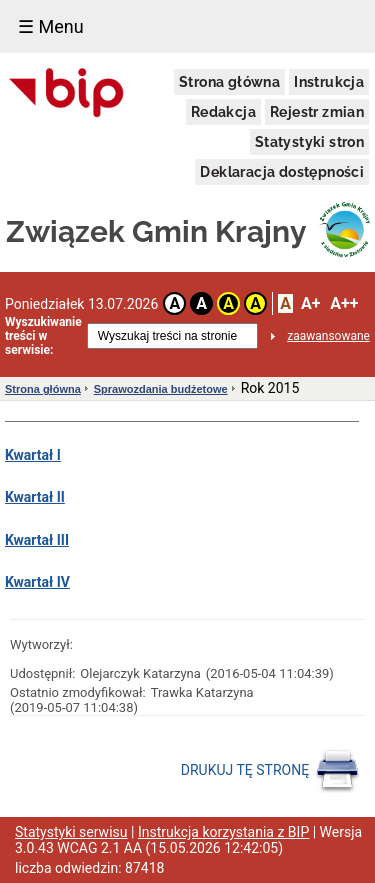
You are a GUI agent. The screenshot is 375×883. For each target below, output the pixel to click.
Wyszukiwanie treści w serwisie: (43, 336)
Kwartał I (33, 455)
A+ (310, 303)
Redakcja (223, 112)
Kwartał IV (37, 582)
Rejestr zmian (317, 112)
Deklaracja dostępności (282, 172)
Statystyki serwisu (71, 832)
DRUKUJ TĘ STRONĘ (270, 771)
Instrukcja (329, 82)
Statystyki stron (309, 142)
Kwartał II (35, 497)
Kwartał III (37, 540)
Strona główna (229, 82)
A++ (344, 303)
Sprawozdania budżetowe (161, 389)
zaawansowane (328, 336)
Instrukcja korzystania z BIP (223, 832)
